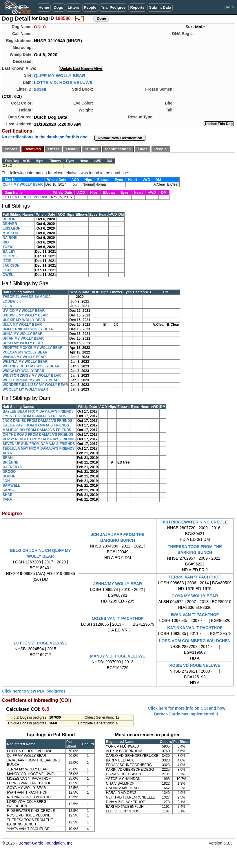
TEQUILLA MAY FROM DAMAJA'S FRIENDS (39, 448)
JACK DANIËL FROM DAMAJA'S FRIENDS (38, 421)
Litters (74, 7)
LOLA (7, 306)
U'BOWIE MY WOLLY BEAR (25, 315)
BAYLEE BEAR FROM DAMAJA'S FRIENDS (38, 411)
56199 (40, 89)
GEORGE (10, 256)
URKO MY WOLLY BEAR (23, 343)
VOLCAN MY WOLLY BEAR (25, 352)
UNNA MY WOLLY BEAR (23, 334)
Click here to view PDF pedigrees (34, 691)
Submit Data (160, 7)
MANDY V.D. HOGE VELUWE (118, 656)
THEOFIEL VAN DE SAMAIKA (27, 297)
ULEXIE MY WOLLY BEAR (24, 320)
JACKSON (11, 265)
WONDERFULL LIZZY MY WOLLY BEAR (35, 385)
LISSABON (12, 228)
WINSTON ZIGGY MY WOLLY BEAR (32, 376)
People (90, 7)
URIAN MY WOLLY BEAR (23, 338)
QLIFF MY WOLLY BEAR (60, 75)
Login (229, 7)
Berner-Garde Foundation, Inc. (46, 843)
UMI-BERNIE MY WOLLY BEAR (28, 329)
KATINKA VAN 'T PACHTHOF (195, 628)
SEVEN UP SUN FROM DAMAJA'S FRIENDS (39, 444)
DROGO (9, 472)
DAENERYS (12, 467)
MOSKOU (10, 233)
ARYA (7, 453)
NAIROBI (10, 238)
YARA (7, 499)
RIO (6, 242)
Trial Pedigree (113, 7)
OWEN (8, 275)
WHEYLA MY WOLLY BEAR (25, 362)
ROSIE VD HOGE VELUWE (195, 665)
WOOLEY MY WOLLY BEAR (25, 389)
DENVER (10, 224)
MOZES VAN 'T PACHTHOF (118, 618)
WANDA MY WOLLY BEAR (24, 357)
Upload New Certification (120, 138)
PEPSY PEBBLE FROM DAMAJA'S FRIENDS (39, 439)
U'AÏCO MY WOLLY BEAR (24, 311)
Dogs (58, 7)
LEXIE (8, 270)
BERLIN (9, 219)
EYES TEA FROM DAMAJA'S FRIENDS (34, 416)
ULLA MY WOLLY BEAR (22, 325)
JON (6, 481)
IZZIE (7, 261)
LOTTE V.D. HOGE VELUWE (63, 82)
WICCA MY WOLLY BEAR (23, 371)
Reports (137, 7)
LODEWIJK (12, 301)
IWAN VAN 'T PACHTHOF (195, 615)
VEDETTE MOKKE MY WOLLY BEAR (33, 348)
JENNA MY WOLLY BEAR (118, 584)
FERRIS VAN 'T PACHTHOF (195, 577)
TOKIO (8, 247)
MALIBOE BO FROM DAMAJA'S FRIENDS (37, 430)
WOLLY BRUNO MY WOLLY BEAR (31, 380)
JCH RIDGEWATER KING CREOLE (195, 522)
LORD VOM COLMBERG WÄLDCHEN (195, 641)
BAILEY (9, 252)
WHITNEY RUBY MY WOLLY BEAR (31, 366)
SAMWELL (11, 486)
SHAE (7, 495)
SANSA (9, 490)
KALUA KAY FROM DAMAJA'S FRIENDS (36, 425)
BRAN (8, 458)
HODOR (9, 476)
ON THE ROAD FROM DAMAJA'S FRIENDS (38, 435)
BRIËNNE (10, 462)
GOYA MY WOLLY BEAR (195, 596)
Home (44, 7)
